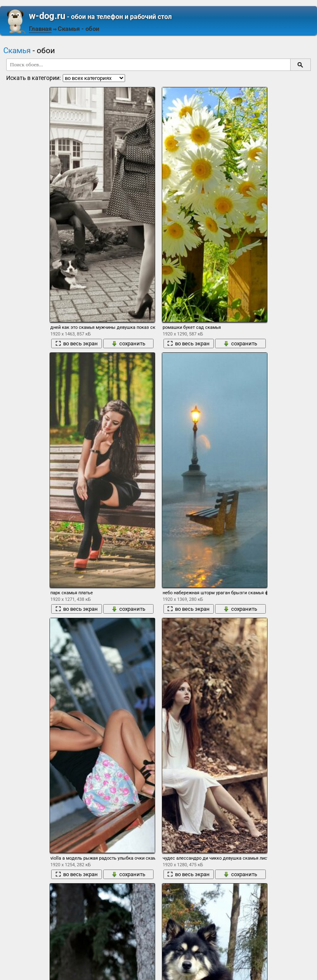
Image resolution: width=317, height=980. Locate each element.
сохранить (128, 343)
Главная (40, 29)
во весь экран (77, 343)
